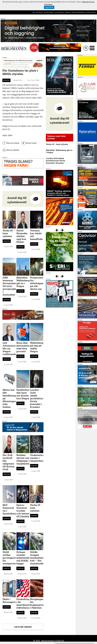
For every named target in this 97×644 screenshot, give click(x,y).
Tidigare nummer (49, 12)
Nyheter (6, 80)
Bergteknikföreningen (78, 12)
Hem (34, 12)
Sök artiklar (39, 12)
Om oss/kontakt (59, 12)
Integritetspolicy (91, 12)
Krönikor (68, 12)
